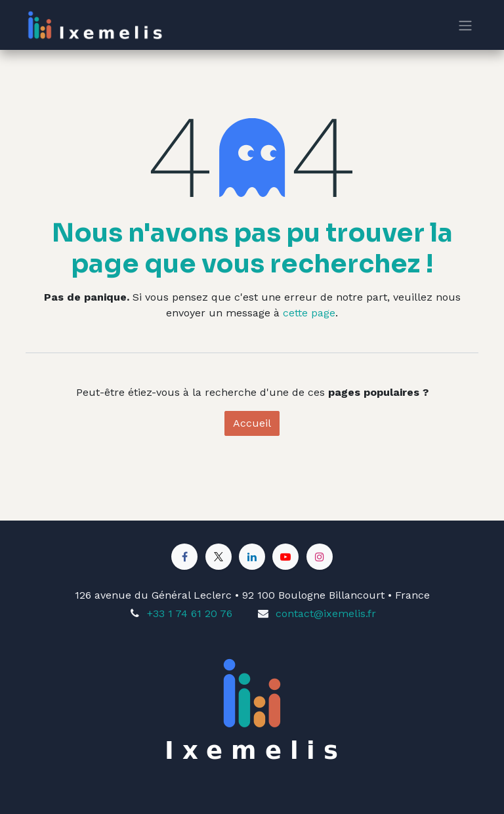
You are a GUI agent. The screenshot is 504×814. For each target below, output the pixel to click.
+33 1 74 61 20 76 (190, 613)
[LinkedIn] (252, 557)
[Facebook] (184, 557)
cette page (309, 313)
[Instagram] (320, 557)
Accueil (252, 423)
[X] (219, 557)
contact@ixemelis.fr (326, 613)
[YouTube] (285, 557)
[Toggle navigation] (465, 25)
